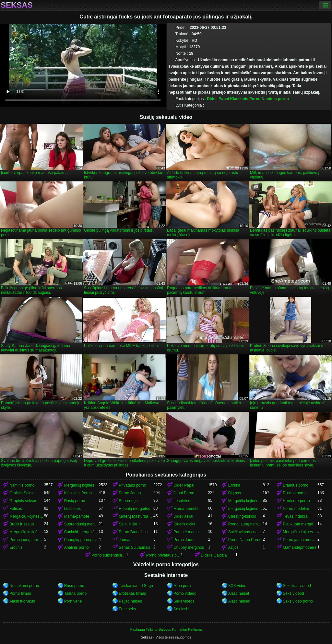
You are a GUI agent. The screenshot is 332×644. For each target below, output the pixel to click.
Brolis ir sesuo (22, 524)
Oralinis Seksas (23, 493)
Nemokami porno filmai (27, 586)
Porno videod (185, 593)
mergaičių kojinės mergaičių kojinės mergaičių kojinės (246, 509)
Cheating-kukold (242, 516)
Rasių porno (75, 501)
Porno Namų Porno (245, 540)
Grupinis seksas (23, 501)
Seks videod (293, 593)
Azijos (233, 547)
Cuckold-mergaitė (79, 532)
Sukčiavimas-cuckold (246, 532)
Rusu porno (74, 586)
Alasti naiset (239, 593)
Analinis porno (77, 547)
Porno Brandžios (133, 532)
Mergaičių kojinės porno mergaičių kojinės (300, 532)
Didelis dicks (184, 524)
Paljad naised (130, 601)
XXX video (237, 586)
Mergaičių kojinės (79, 485)
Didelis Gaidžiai (214, 555)
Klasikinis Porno (245, 99)
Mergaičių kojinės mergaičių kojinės (27, 516)
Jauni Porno (184, 493)
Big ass (235, 493)
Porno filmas (20, 593)
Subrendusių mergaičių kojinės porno (82, 524)
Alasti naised (239, 601)
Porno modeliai (296, 509)
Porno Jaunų (130, 493)
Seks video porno (298, 601)
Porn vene (73, 601)
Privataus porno (132, 485)
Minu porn (182, 586)
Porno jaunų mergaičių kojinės (27, 540)
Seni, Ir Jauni (130, 524)
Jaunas (125, 540)
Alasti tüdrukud (22, 601)
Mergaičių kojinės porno (246, 501)
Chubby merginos (189, 547)
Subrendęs (128, 501)
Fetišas (16, 509)
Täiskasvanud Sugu (136, 586)
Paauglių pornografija (82, 540)
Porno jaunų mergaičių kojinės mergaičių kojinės (300, 540)
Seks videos (184, 601)
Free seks (127, 609)
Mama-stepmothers (299, 547)
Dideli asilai (183, 516)
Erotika (234, 485)
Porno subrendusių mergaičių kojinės (109, 555)
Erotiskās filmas (132, 593)
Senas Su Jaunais (134, 547)
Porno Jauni (184, 540)
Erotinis (16, 547)
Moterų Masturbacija (136, 516)
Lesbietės (182, 501)
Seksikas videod (297, 586)
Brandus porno (296, 485)
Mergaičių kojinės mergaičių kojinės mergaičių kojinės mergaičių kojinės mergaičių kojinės (27, 532)
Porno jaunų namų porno (246, 524)
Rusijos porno (295, 493)
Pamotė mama (186, 532)
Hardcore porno (296, 501)
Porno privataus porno (164, 555)
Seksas (17, 5)
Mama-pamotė (186, 509)
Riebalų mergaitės (134, 509)
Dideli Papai (218, 99)
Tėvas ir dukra (295, 516)
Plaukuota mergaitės (300, 524)
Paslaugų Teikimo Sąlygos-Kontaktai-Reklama (166, 629)
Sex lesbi (181, 609)
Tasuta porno (75, 593)
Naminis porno (275, 99)
